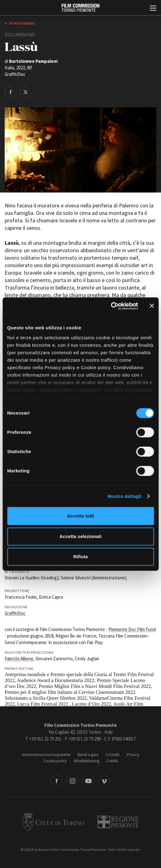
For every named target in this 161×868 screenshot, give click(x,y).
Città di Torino (53, 822)
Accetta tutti (80, 516)
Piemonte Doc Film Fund (132, 629)
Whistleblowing (87, 761)
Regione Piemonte (118, 822)
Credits (112, 761)
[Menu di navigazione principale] (153, 9)
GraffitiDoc (15, 613)
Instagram (73, 781)
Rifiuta (80, 557)
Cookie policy (55, 761)
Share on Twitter (26, 91)
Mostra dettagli (124, 496)
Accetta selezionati (80, 536)
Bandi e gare (88, 755)
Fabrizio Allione (19, 659)
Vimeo (104, 781)
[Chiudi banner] (152, 306)
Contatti (113, 755)
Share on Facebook (11, 91)
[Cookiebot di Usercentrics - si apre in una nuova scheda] (111, 306)
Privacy (133, 755)
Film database (22, 23)
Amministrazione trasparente (46, 755)
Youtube (88, 781)
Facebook (57, 781)
